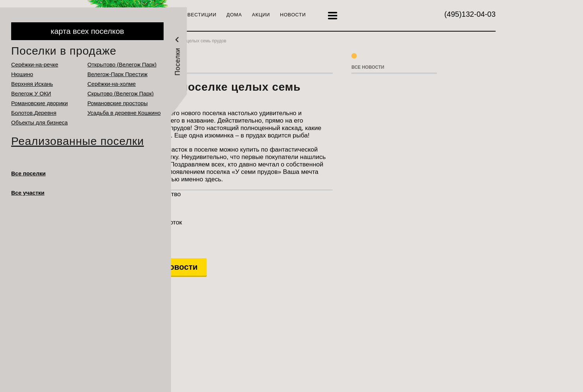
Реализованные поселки (78, 141)
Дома (234, 15)
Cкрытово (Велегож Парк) (120, 93)
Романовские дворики (39, 103)
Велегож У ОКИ (31, 93)
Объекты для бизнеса (39, 122)
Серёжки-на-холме (112, 84)
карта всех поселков (87, 31)
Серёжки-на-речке (35, 64)
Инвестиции (198, 15)
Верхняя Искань (32, 84)
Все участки (28, 193)
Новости (293, 15)
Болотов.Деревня (34, 113)
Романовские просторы (117, 103)
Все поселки (28, 173)
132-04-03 (470, 14)
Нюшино (22, 74)
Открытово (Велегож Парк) (122, 64)
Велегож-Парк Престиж (117, 74)
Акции (261, 15)
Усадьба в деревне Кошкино (124, 113)
